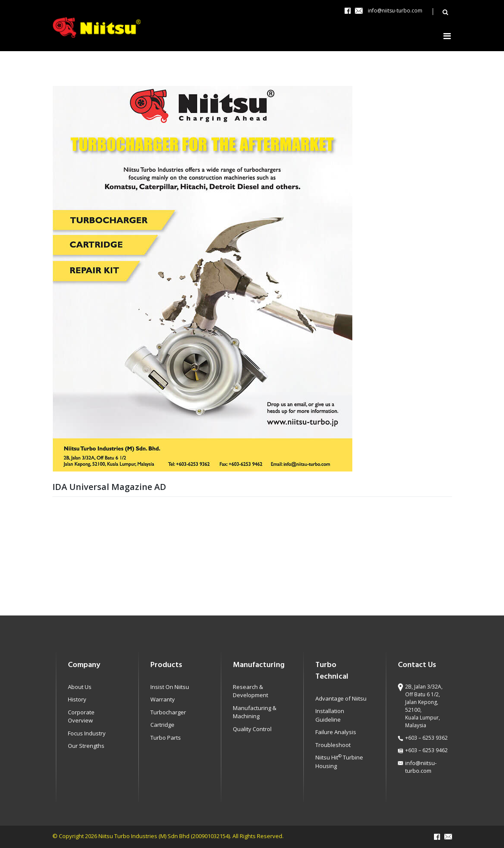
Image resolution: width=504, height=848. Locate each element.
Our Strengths (86, 746)
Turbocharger (168, 712)
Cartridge (162, 725)
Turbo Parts (166, 738)
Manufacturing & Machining (255, 712)
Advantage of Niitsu (341, 698)
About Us (80, 687)
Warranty (163, 699)
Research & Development (250, 691)
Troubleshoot (333, 745)
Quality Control (252, 729)
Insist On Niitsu (170, 687)
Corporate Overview (81, 716)
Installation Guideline (330, 715)
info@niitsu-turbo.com (395, 11)
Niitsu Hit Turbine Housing (339, 762)
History (77, 699)
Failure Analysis (336, 732)
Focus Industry (87, 733)
